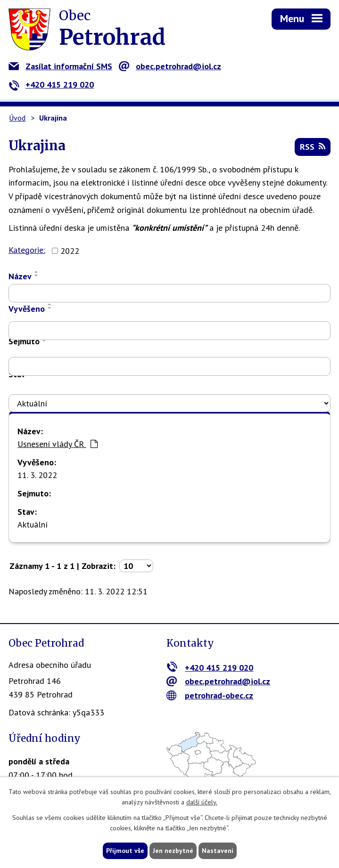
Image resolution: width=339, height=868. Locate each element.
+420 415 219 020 (51, 85)
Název (20, 276)
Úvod (17, 118)
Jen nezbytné (173, 851)
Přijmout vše (125, 851)
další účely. (202, 803)
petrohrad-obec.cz (210, 695)
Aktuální (33, 524)
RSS (313, 147)
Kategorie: (27, 250)
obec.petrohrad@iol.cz (170, 66)
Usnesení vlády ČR (58, 444)
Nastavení (218, 851)
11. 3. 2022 (37, 475)
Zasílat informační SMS (60, 66)
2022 (70, 251)
